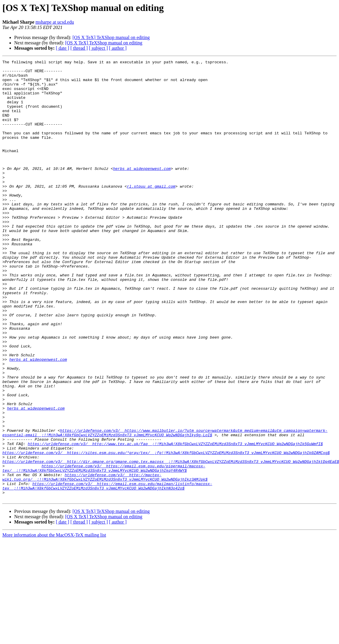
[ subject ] (98, 48)
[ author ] (118, 48)
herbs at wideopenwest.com (142, 191)
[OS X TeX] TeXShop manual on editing (111, 37)
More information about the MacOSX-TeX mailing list (54, 623)
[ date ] (63, 48)
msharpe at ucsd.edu (55, 22)
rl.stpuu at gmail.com (151, 212)
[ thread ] (79, 48)
